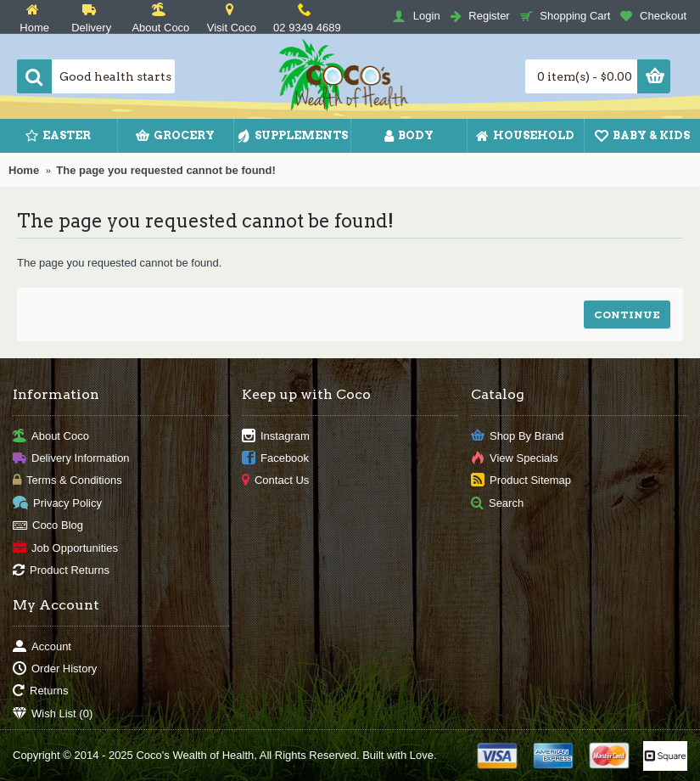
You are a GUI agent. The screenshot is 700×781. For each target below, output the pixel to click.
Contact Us (275, 481)
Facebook (275, 459)
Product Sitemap (521, 481)
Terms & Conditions (67, 481)
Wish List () (53, 714)
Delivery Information (71, 459)
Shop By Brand (517, 436)
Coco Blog (48, 526)
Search (497, 503)
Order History (55, 669)
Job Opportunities (65, 548)
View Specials (515, 459)
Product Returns (61, 571)
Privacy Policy (57, 503)
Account (42, 646)
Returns (41, 691)
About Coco (51, 436)
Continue (627, 315)
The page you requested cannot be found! (166, 170)
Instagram (276, 436)
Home (24, 170)
